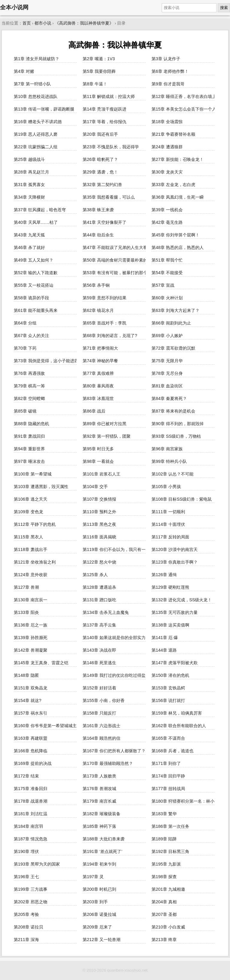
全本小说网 (14, 7)
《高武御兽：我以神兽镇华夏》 (84, 23)
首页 (27, 23)
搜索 (224, 8)
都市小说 (43, 23)
